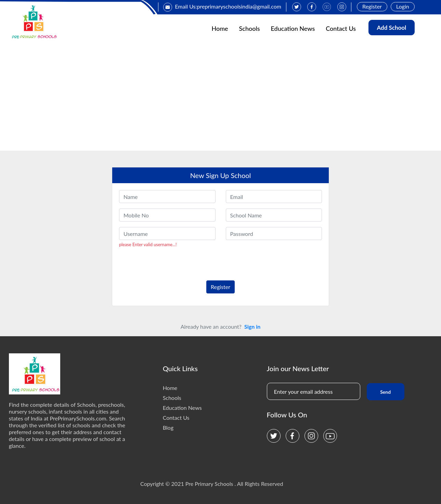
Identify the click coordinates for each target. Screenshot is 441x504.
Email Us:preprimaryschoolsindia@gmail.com (222, 6)
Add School (391, 28)
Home (220, 28)
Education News (293, 28)
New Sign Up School (221, 175)
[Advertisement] (221, 99)
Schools (250, 28)
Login (403, 6)
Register (372, 6)
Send (385, 392)
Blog (168, 427)
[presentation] (166, 262)
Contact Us (341, 28)
